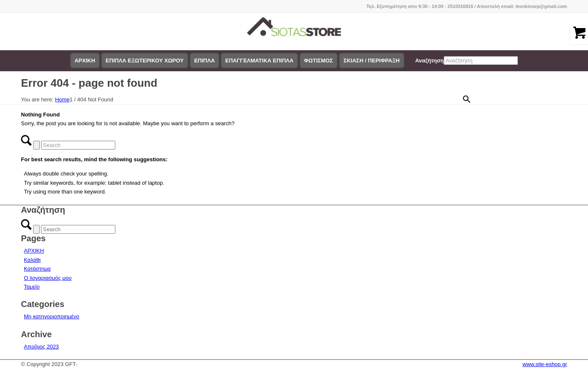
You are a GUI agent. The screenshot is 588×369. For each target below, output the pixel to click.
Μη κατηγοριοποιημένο (52, 316)
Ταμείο (32, 287)
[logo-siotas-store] (294, 31)
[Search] (78, 145)
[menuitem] (85, 61)
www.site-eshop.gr (545, 364)
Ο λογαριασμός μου (48, 278)
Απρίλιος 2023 (41, 347)
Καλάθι (32, 260)
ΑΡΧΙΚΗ (34, 251)
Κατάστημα (37, 269)
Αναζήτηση (429, 61)
